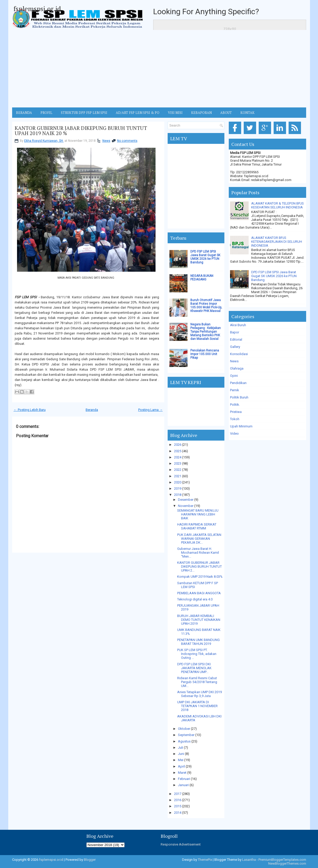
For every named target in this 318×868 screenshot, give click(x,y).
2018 (178, 495)
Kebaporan (201, 113)
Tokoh (235, 419)
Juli (181, 748)
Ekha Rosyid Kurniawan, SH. (44, 141)
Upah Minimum (241, 426)
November (186, 506)
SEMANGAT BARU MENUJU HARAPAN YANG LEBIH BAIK (198, 514)
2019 (178, 488)
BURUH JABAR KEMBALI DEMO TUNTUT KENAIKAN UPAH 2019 (199, 620)
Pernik (235, 390)
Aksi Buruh (238, 325)
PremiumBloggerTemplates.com (282, 860)
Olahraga (237, 368)
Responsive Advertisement (181, 844)
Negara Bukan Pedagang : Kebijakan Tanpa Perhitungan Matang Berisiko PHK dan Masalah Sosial (206, 332)
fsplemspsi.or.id (37, 9)
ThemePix (205, 860)
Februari (184, 779)
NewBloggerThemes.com (287, 863)
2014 (178, 813)
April (181, 766)
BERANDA (24, 113)
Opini (234, 376)
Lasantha (249, 860)
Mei (181, 760)
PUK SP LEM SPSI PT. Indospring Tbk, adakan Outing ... (197, 654)
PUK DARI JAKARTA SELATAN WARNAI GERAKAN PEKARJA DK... (199, 539)
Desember (186, 500)
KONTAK (247, 113)
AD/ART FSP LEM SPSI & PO (138, 113)
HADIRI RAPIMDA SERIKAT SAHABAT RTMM (197, 526)
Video (234, 433)
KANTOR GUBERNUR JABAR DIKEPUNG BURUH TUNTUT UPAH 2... (199, 566)
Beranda (92, 410)
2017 (178, 794)
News (106, 141)
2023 (178, 463)
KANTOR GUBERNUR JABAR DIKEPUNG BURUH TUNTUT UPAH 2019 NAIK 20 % (81, 131)
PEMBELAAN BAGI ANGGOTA (199, 593)
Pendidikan (238, 383)
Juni (181, 754)
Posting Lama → (150, 410)
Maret (182, 773)
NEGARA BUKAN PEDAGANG (202, 278)
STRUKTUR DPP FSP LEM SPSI (84, 113)
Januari (183, 785)
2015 (178, 806)
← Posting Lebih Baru (30, 410)
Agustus (184, 741)
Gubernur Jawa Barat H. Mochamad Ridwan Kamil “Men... (198, 553)
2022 (178, 470)
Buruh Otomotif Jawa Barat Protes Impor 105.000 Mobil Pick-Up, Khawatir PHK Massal (206, 306)
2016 (178, 800)
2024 (178, 457)
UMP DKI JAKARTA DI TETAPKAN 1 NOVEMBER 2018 (197, 706)
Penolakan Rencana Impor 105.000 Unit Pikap (205, 354)
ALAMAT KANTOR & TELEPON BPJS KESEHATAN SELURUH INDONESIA (278, 205)
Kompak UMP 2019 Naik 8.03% (200, 577)
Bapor (235, 332)
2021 (178, 476)
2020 (178, 482)
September (186, 735)
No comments (127, 141)
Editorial (236, 339)
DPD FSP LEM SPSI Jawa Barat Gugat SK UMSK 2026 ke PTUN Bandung (205, 257)
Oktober (184, 729)
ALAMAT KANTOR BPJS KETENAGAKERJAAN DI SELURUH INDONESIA (277, 242)
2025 (178, 451)
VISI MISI (175, 113)
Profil (46, 113)
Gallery (235, 347)
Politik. (235, 405)
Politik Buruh (239, 397)
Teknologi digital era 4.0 (195, 599)
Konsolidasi (239, 354)
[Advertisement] (159, 69)
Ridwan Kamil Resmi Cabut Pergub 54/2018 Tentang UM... (197, 682)
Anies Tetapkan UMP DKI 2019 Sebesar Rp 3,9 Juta (199, 694)
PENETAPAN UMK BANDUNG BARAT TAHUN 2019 (198, 642)
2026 (178, 445)
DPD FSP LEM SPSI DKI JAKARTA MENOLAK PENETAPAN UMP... (194, 668)
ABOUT (226, 113)
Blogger (90, 860)
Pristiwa (236, 412)
